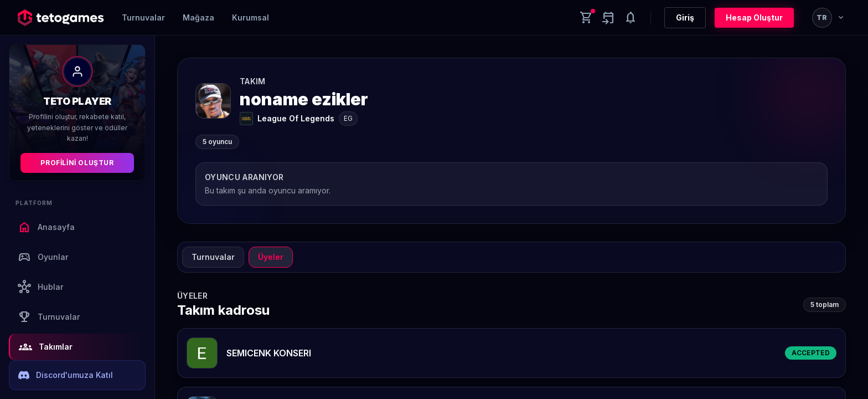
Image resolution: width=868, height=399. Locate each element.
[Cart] (586, 18)
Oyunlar (43, 257)
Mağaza (198, 17)
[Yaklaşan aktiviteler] (608, 18)
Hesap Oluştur (754, 17)
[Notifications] (631, 18)
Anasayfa (46, 227)
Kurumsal (250, 17)
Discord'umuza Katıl (66, 375)
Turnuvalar (143, 17)
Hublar (40, 287)
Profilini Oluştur (77, 163)
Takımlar (46, 347)
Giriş (685, 17)
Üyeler (271, 257)
